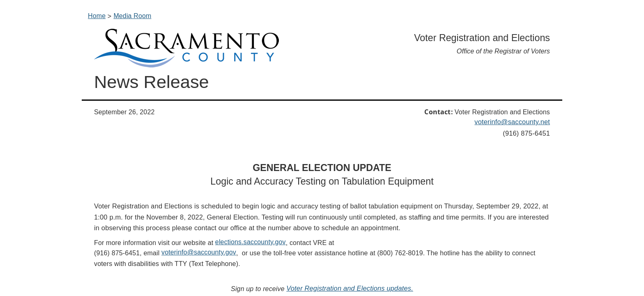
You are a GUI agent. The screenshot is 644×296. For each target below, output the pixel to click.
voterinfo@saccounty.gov (199, 252)
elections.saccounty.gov (251, 242)
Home (97, 16)
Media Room (132, 16)
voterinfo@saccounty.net (512, 122)
